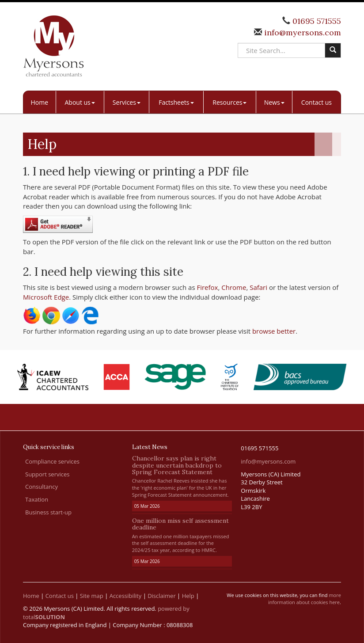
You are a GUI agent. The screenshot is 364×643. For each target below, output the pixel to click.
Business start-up (48, 512)
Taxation (37, 499)
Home (40, 102)
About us (80, 102)
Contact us (317, 102)
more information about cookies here (305, 599)
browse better (274, 331)
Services (127, 102)
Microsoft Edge (46, 297)
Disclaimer (162, 596)
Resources (229, 102)
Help (188, 596)
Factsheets (176, 102)
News (274, 102)
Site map (92, 596)
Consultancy (42, 487)
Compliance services (52, 461)
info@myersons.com (301, 32)
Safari (258, 287)
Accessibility (126, 596)
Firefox (207, 287)
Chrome (234, 287)
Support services (47, 474)
